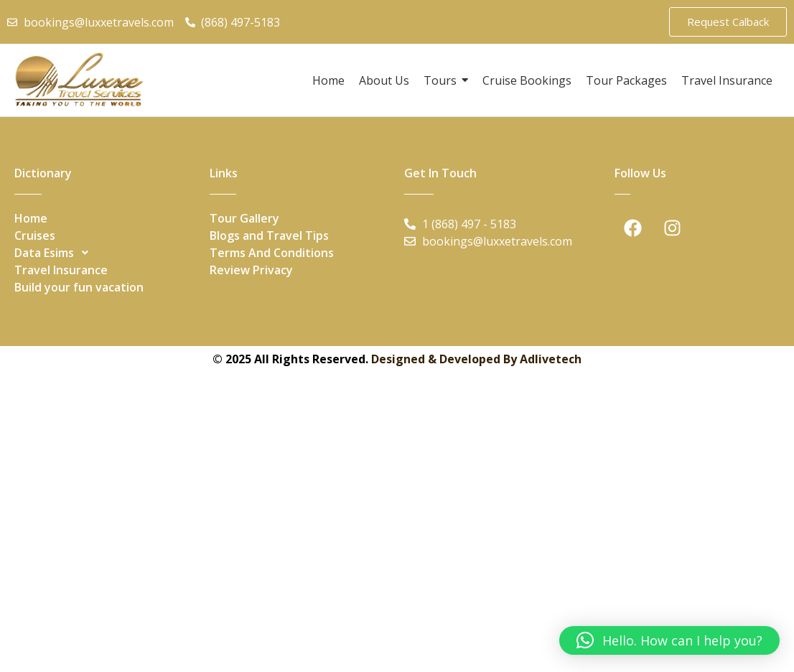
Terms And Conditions (272, 253)
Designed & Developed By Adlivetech (476, 359)
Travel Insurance (61, 270)
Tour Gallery (244, 218)
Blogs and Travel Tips (269, 235)
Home (31, 218)
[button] (105, 253)
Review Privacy (251, 270)
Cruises (35, 235)
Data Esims (55, 253)
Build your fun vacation (79, 287)
